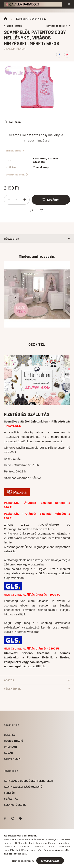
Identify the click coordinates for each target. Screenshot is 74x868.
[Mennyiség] (17, 200)
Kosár (8, 753)
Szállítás (11, 799)
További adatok (16, 174)
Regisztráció (14, 741)
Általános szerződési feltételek (29, 781)
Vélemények (12, 688)
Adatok (9, 680)
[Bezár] (69, 4)
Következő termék (58, 26)
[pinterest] (67, 55)
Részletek (12, 239)
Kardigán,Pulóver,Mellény (31, 19)
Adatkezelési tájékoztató (23, 787)
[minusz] (9, 200)
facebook (5, 818)
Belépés (10, 735)
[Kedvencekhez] (41, 211)
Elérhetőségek (15, 804)
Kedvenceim (12, 758)
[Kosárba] (51, 200)
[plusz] (24, 200)
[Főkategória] (6, 19)
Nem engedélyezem (23, 861)
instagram (13, 818)
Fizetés (9, 793)
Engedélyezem (50, 861)
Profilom (10, 747)
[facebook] (59, 55)
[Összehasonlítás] (32, 211)
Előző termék (13, 26)
